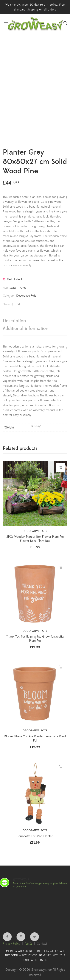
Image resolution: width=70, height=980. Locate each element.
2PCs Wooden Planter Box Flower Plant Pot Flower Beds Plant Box (35, 539)
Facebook (7, 937)
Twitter (35, 937)
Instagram (21, 937)
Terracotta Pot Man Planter (35, 836)
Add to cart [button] (61, 468)
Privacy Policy (11, 944)
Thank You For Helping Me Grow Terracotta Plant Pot (35, 639)
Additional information (26, 329)
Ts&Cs (28, 944)
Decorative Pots (26, 296)
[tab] (35, 321)
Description (14, 321)
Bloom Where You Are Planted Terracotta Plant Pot (35, 739)
